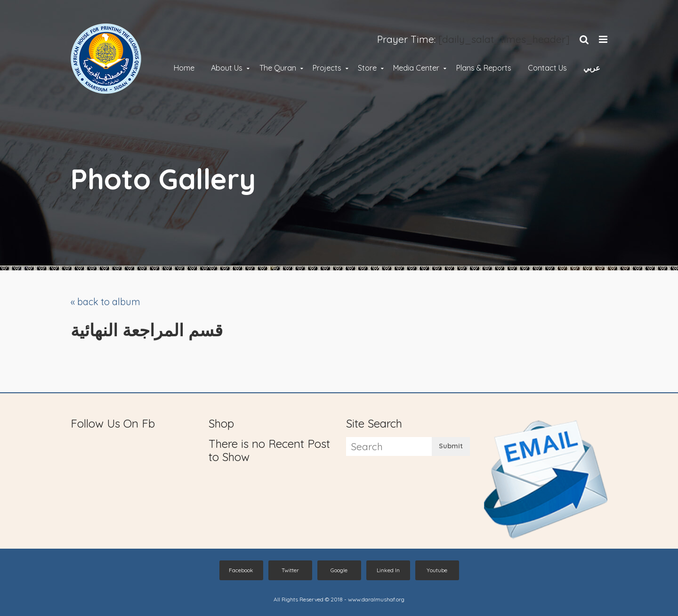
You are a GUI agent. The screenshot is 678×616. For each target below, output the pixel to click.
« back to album (105, 302)
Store (367, 68)
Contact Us (547, 68)
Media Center (416, 68)
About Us (227, 68)
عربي (592, 68)
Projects (327, 68)
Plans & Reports (484, 68)
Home (184, 68)
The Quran (278, 68)
